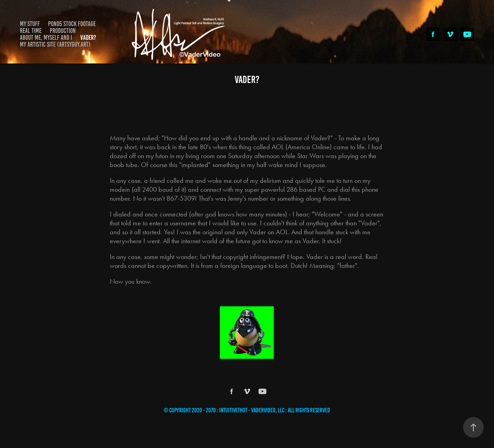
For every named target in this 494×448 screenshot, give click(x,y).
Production (63, 31)
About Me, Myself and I (46, 38)
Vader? (88, 38)
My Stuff (30, 24)
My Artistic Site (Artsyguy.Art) (55, 44)
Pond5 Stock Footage (72, 24)
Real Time (31, 31)
